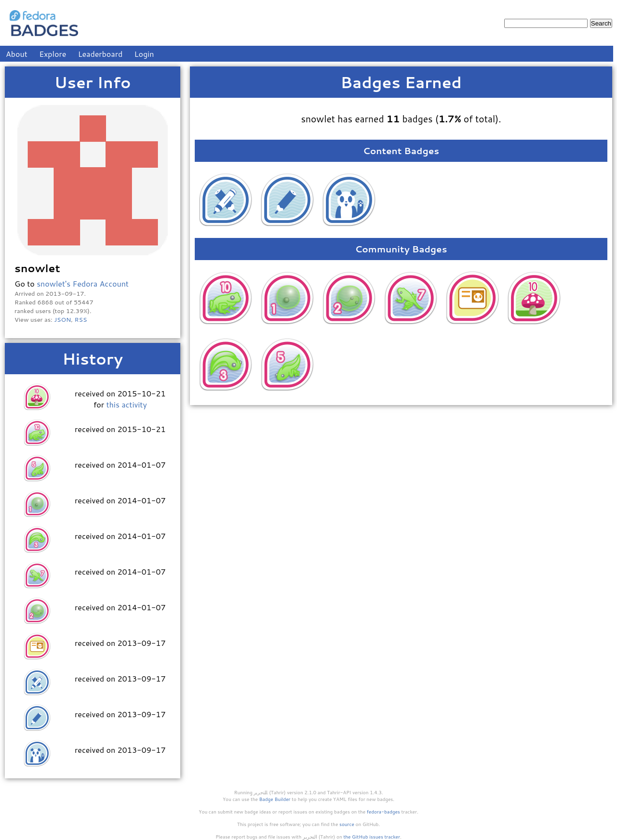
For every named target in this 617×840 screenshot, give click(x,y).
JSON (62, 319)
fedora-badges (383, 812)
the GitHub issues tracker (372, 837)
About (17, 54)
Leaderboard (101, 54)
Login (144, 54)
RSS (81, 319)
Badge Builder (275, 799)
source (347, 824)
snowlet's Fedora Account (83, 283)
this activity (126, 404)
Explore (53, 54)
